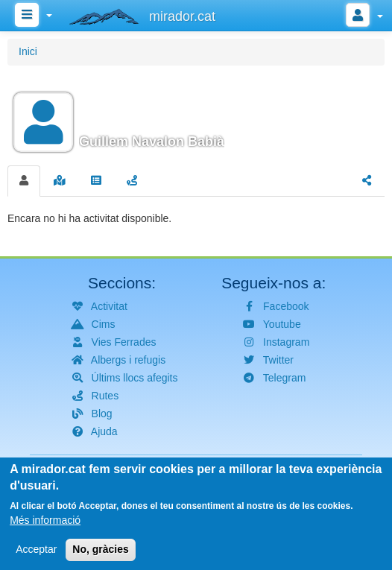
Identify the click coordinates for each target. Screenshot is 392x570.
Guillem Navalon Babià (152, 142)
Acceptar (36, 557)
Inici (28, 51)
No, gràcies (100, 557)
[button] (196, 113)
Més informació (45, 528)
